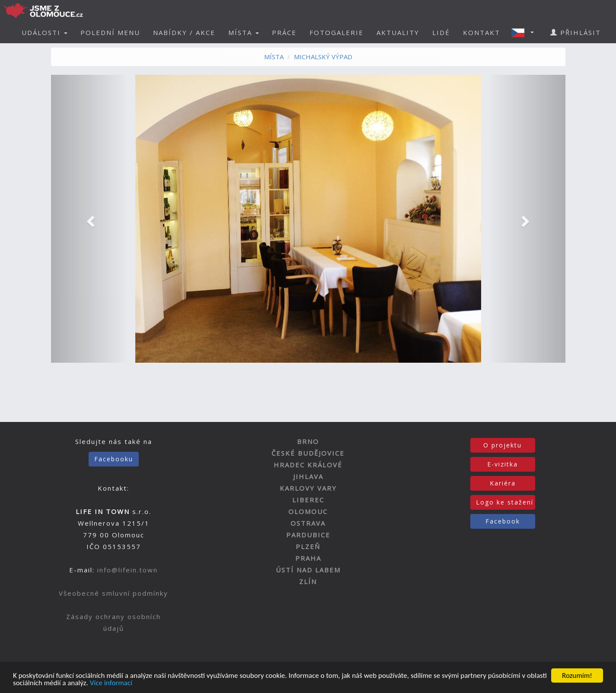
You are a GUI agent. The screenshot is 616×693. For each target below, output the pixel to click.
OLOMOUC (308, 511)
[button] (525, 32)
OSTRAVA (308, 523)
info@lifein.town (128, 570)
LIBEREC (308, 500)
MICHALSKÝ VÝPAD (323, 57)
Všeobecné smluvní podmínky (113, 593)
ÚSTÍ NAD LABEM (308, 570)
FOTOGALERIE (337, 32)
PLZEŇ (308, 546)
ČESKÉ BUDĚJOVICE (308, 453)
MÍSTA (274, 57)
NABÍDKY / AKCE (184, 32)
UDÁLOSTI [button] (45, 32)
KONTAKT (482, 32)
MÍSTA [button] (244, 32)
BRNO (308, 441)
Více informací (111, 683)
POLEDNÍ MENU (110, 32)
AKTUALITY (398, 32)
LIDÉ (441, 32)
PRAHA (308, 558)
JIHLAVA (308, 476)
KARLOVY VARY (308, 488)
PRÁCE (284, 32)
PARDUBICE (308, 535)
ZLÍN (308, 581)
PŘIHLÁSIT (576, 32)
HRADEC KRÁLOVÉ (308, 465)
